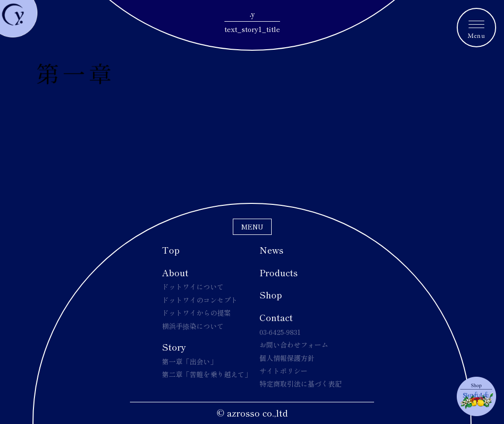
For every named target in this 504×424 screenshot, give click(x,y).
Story (174, 347)
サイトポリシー (283, 371)
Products (279, 272)
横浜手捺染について (193, 326)
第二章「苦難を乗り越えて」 (207, 374)
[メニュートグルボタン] (476, 28)
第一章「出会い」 (189, 361)
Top (171, 250)
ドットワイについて (193, 287)
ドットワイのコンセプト (200, 300)
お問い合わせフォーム (294, 345)
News (271, 250)
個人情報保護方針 (287, 358)
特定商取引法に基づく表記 (301, 384)
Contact (276, 317)
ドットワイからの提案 (196, 313)
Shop (271, 294)
